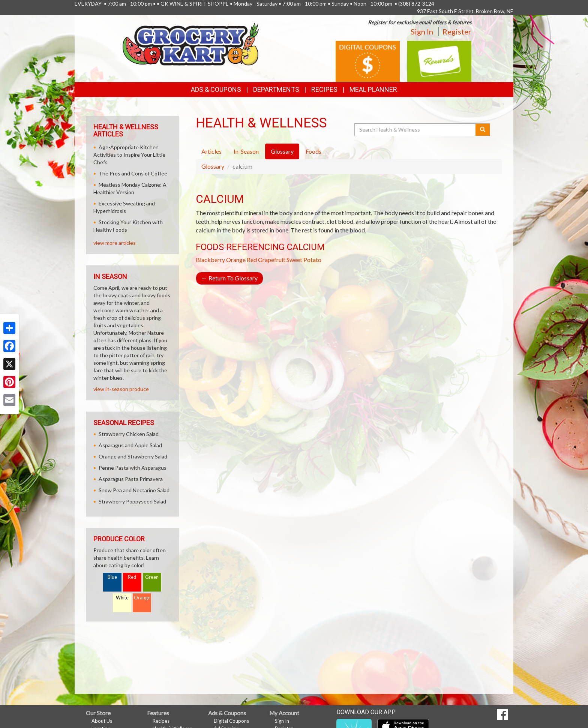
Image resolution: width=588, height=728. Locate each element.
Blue (112, 577)
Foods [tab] (313, 151)
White (122, 598)
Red (132, 577)
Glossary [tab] (282, 151)
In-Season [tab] (246, 151)
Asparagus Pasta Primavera (131, 479)
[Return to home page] (191, 43)
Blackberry (210, 260)
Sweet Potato (304, 260)
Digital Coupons (231, 721)
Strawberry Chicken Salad (129, 434)
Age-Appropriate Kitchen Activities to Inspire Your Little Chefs (129, 155)
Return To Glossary (229, 278)
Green (152, 577)
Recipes (324, 89)
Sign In (422, 31)
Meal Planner (373, 89)
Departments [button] (276, 89)
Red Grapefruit (266, 260)
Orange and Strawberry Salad (133, 456)
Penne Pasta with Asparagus (133, 468)
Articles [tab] (211, 151)
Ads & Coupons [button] (216, 89)
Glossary (213, 166)
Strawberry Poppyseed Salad (132, 501)
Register (457, 31)
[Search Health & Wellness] (415, 130)
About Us (102, 721)
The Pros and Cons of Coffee (133, 173)
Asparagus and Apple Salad (130, 445)
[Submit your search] (483, 130)
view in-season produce (121, 389)
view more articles (115, 243)
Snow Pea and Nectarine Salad (134, 490)
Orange (236, 260)
